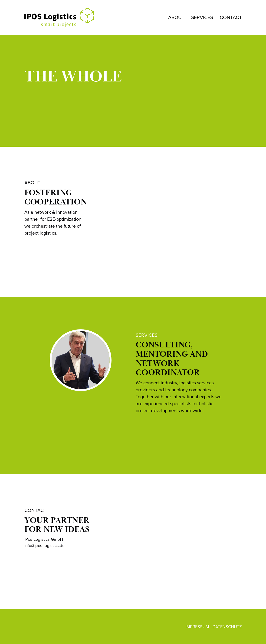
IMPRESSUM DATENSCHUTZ (214, 627)
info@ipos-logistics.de (44, 545)
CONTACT (231, 17)
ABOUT (176, 17)
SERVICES (202, 17)
